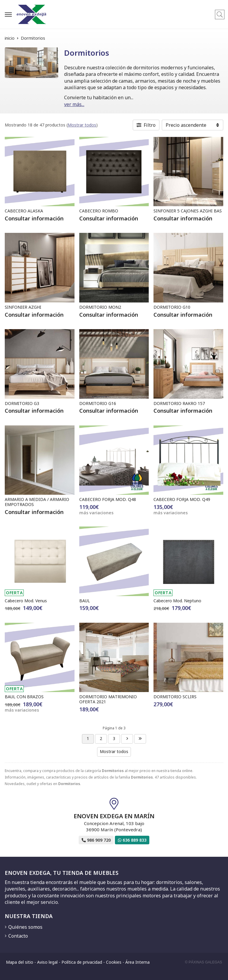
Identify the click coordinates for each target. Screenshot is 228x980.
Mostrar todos (82, 125)
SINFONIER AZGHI (23, 307)
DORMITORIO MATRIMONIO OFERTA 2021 (108, 699)
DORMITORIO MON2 (100, 307)
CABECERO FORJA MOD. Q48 (108, 499)
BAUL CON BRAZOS (24, 697)
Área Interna (137, 962)
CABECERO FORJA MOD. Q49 (182, 499)
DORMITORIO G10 (172, 307)
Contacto (18, 936)
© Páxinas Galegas (204, 962)
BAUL (85, 601)
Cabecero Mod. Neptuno (177, 601)
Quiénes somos (25, 927)
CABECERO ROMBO (99, 211)
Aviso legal (47, 962)
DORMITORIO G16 (98, 403)
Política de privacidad (82, 962)
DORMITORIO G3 (22, 403)
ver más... (74, 104)
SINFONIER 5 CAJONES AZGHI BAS (188, 211)
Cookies (114, 962)
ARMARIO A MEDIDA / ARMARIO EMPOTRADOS (37, 502)
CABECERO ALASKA (24, 211)
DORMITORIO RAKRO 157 (179, 403)
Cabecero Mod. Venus (26, 601)
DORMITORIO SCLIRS (175, 697)
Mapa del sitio (20, 962)
